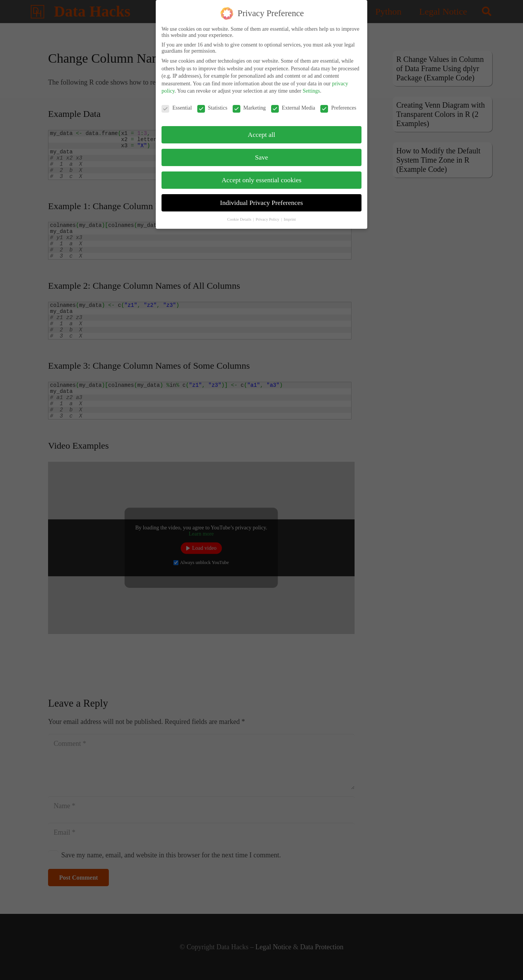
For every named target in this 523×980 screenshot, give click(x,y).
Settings (311, 88)
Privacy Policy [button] (268, 216)
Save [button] (261, 154)
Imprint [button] (290, 216)
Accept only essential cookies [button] (261, 177)
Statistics (212, 105)
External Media (293, 105)
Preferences (338, 105)
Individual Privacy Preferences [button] (261, 200)
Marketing (249, 105)
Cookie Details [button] (240, 216)
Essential (177, 105)
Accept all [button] (261, 131)
